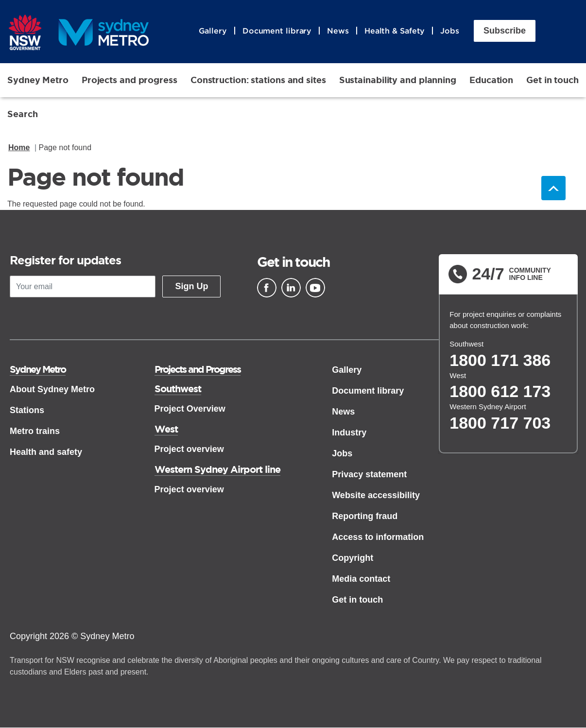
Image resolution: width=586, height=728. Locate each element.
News (338, 31)
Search (22, 114)
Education (491, 80)
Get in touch (552, 80)
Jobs (450, 31)
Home (19, 147)
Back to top (553, 189)
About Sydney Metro (52, 389)
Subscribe (505, 31)
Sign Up (191, 286)
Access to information (378, 537)
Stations (27, 410)
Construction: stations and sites (258, 80)
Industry (349, 433)
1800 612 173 (500, 392)
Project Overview (190, 409)
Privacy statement (369, 474)
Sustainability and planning (398, 80)
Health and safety (46, 452)
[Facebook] (267, 288)
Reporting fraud (365, 516)
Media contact (361, 579)
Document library (277, 31)
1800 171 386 (500, 360)
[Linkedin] (291, 288)
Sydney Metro (38, 80)
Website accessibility (376, 495)
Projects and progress (129, 80)
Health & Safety (395, 31)
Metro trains (35, 431)
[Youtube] (315, 288)
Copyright (353, 558)
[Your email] (83, 286)
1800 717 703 (500, 423)
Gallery (213, 31)
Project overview (189, 449)
